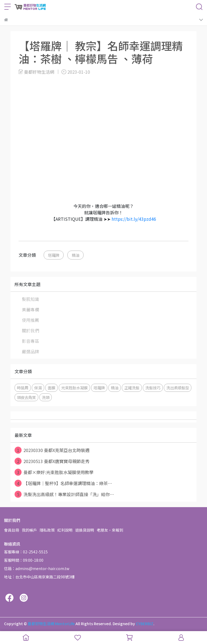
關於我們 (30, 330)
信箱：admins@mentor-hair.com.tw (37, 568)
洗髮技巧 (153, 388)
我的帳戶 (29, 530)
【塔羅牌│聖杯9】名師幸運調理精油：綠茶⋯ (63, 483)
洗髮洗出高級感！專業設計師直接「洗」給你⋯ (64, 494)
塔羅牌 (54, 255)
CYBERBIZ (145, 624)
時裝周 (23, 388)
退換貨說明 (85, 530)
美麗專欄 (30, 309)
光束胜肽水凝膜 (74, 388)
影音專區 (30, 341)
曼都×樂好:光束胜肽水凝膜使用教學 (54, 472)
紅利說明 (65, 530)
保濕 (38, 388)
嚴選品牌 (30, 351)
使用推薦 (30, 320)
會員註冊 (12, 530)
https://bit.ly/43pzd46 (134, 219)
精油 (75, 255)
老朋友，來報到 (110, 530)
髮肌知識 (30, 299)
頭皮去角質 (26, 397)
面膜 (51, 388)
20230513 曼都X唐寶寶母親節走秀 (52, 461)
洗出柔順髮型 (178, 388)
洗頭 (46, 397)
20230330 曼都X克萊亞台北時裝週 (52, 450)
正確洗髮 (132, 388)
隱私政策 (47, 530)
